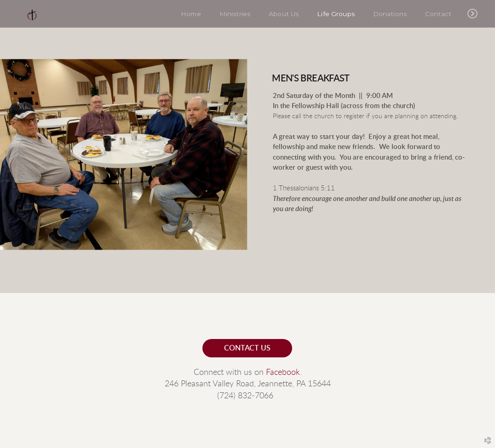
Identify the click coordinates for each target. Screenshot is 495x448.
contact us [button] (247, 348)
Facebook (283, 373)
